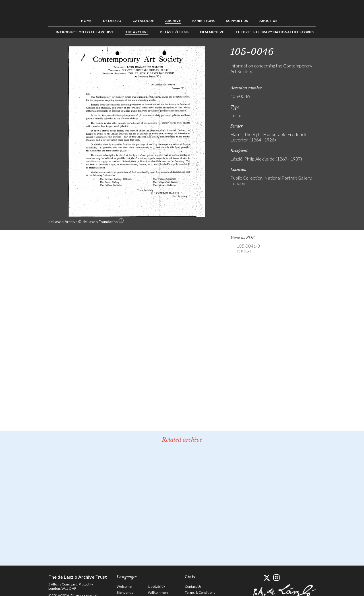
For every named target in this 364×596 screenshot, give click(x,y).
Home (86, 21)
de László (112, 21)
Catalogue (143, 21)
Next (343, 51)
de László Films (174, 32)
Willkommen (158, 592)
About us (268, 21)
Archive (173, 21)
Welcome (124, 586)
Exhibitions (203, 21)
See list (334, 51)
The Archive (137, 32)
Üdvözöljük (157, 586)
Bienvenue (125, 592)
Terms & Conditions (200, 592)
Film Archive (212, 32)
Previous (326, 51)
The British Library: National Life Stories (275, 32)
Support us (237, 21)
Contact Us (193, 586)
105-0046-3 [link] (248, 248)
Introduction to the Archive (85, 32)
